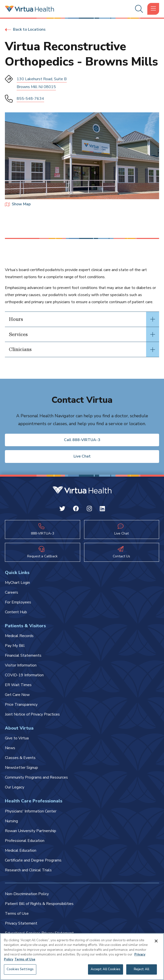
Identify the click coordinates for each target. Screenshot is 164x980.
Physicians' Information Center (31, 811)
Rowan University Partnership (31, 831)
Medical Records (19, 636)
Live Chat (82, 456)
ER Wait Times (18, 685)
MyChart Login (17, 583)
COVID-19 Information (24, 675)
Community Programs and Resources (36, 777)
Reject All (142, 969)
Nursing (11, 821)
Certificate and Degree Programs (33, 860)
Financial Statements (23, 655)
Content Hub (16, 612)
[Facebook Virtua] (76, 510)
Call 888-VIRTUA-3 (82, 440)
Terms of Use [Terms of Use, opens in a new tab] (25, 959)
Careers (12, 592)
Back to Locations (25, 29)
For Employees (18, 602)
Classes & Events (20, 758)
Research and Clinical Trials (28, 870)
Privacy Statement (21, 923)
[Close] (156, 941)
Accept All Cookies (106, 969)
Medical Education (21, 850)
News (10, 748)
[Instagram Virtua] (89, 510)
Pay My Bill (15, 646)
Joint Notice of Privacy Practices (32, 714)
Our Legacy (15, 787)
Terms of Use (17, 914)
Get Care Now (17, 695)
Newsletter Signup (21, 768)
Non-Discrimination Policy (27, 894)
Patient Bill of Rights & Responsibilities (39, 904)
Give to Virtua (17, 738)
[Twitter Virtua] (62, 510)
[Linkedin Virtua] (102, 510)
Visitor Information (21, 665)
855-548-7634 (30, 99)
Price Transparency (21, 705)
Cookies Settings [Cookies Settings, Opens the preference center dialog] (20, 969)
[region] (82, 957)
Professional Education (25, 841)
